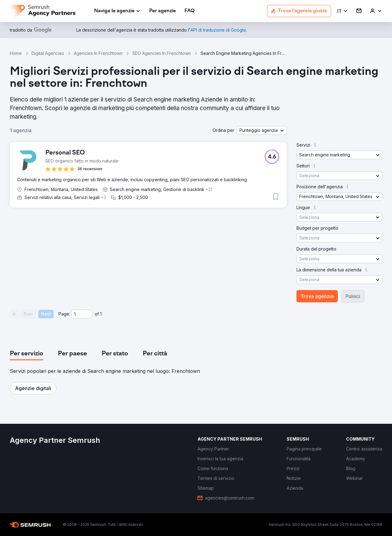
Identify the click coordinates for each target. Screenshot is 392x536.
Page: (64, 314)
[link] (162, 11)
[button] (343, 11)
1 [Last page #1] (101, 314)
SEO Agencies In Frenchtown (162, 53)
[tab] (26, 354)
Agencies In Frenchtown (98, 53)
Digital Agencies (48, 53)
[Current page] (82, 314)
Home (16, 53)
